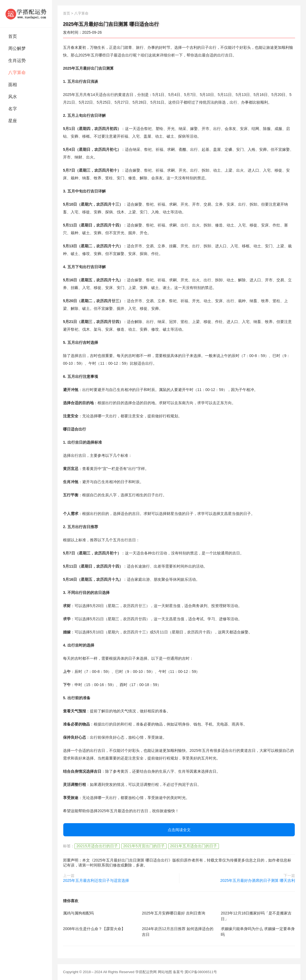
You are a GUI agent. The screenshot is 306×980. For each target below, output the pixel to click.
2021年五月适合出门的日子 (194, 846)
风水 (13, 97)
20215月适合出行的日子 (97, 846)
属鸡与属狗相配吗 (78, 913)
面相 (13, 85)
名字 (13, 109)
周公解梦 (17, 48)
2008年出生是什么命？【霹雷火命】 (94, 929)
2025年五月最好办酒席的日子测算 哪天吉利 (258, 880)
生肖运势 (17, 60)
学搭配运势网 (146, 972)
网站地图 (165, 972)
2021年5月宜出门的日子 (144, 846)
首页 (13, 36)
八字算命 (17, 73)
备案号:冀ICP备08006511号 (195, 972)
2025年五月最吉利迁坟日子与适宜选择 (96, 880)
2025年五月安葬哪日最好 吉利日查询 (174, 913)
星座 (13, 121)
